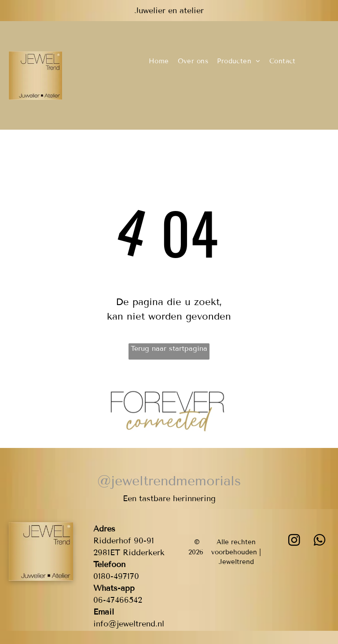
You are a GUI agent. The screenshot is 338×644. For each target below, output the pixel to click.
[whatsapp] (320, 541)
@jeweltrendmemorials (169, 481)
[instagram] (294, 541)
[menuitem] (159, 61)
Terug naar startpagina (169, 348)
